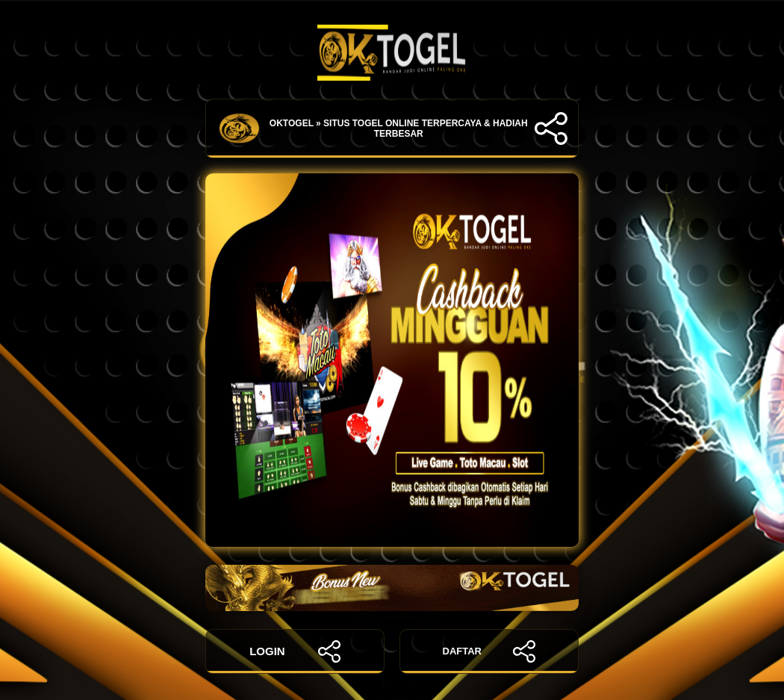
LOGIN (295, 651)
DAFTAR (489, 651)
